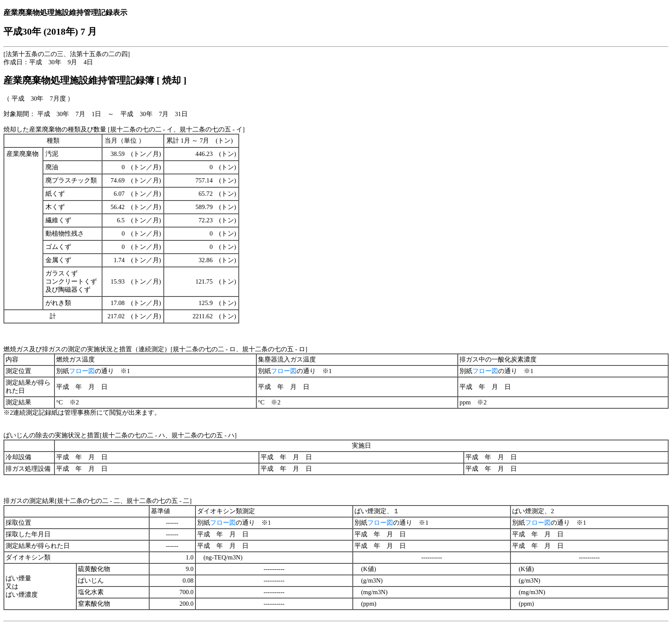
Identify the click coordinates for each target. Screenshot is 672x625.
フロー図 (82, 371)
